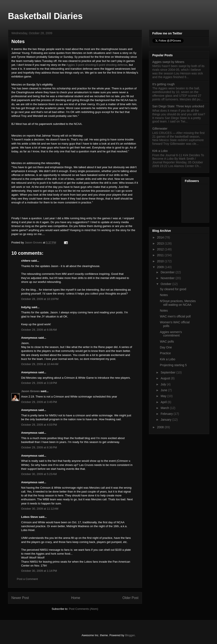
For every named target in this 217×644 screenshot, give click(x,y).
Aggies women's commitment (171, 334)
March (165, 408)
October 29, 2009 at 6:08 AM (39, 330)
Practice (165, 353)
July (164, 384)
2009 (161, 267)
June (164, 390)
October (166, 284)
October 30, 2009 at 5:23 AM (39, 474)
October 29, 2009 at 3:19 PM (39, 383)
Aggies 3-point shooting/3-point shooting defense (97, 65)
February (167, 414)
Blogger (130, 635)
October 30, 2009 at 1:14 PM (39, 571)
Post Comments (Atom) (84, 609)
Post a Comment (27, 579)
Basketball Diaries (45, 16)
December (168, 272)
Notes (164, 295)
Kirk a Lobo (160, 151)
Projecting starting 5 (173, 365)
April (164, 402)
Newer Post (20, 598)
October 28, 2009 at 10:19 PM (40, 299)
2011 (161, 255)
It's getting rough (164, 84)
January (166, 420)
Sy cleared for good (173, 289)
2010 (161, 261)
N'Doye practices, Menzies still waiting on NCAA (178, 303)
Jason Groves (31, 391)
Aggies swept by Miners (168, 62)
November (168, 278)
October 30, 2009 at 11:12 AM (40, 509)
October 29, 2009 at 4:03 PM (39, 425)
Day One (166, 347)
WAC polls (167, 341)
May (164, 396)
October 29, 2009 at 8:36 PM (39, 447)
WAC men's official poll (175, 316)
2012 (161, 249)
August (166, 378)
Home (76, 598)
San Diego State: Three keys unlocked (178, 106)
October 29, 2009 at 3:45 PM (39, 402)
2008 (161, 427)
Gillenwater (160, 129)
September (168, 372)
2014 (161, 237)
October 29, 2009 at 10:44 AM (40, 364)
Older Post (131, 598)
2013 (161, 243)
